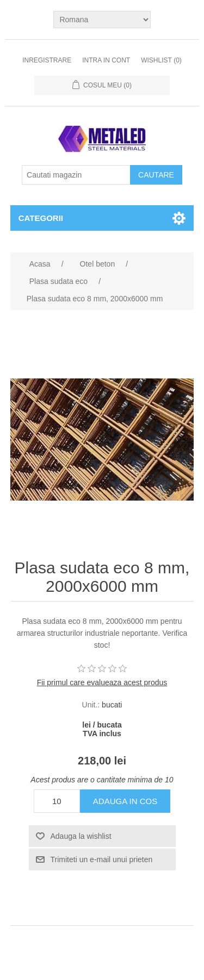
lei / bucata (102, 725)
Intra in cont (106, 60)
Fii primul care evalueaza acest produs (102, 682)
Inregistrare (47, 60)
